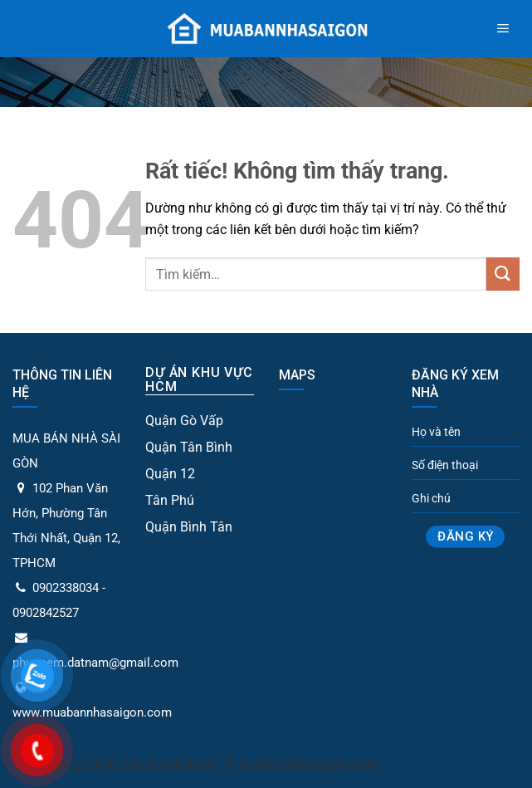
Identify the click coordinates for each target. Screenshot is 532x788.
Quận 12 (170, 474)
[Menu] (503, 29)
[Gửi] (503, 274)
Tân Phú (170, 500)
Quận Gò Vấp (184, 421)
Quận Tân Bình (189, 447)
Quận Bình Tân (189, 527)
